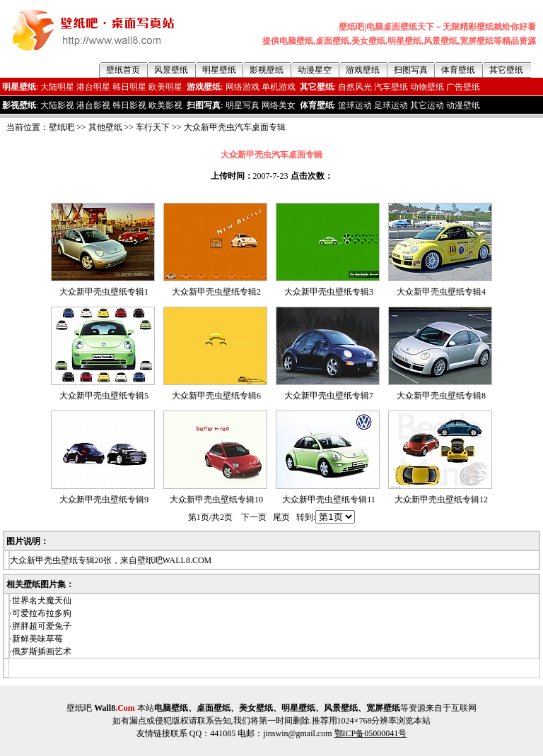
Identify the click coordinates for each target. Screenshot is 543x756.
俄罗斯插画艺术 (42, 651)
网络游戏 (243, 87)
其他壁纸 (105, 127)
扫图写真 (411, 70)
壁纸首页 (123, 70)
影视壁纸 (267, 70)
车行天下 (153, 127)
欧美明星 (165, 87)
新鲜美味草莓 (37, 639)
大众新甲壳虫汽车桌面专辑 (235, 127)
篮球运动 (355, 105)
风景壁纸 (171, 70)
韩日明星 (129, 87)
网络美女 (279, 105)
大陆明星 (57, 87)
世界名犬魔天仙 (42, 601)
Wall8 (115, 708)
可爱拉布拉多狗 (42, 613)
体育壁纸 (458, 70)
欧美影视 (165, 105)
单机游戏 (279, 87)
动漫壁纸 (463, 105)
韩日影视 (129, 105)
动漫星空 (315, 70)
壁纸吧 (62, 127)
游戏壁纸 (363, 70)
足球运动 (391, 105)
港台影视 (93, 105)
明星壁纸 (219, 70)
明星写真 (243, 105)
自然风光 (355, 87)
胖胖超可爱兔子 (42, 626)
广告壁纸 (463, 87)
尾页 (281, 517)
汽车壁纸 (391, 87)
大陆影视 (57, 105)
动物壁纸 (427, 87)
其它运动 (427, 105)
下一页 (254, 517)
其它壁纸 (506, 70)
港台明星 (93, 87)
